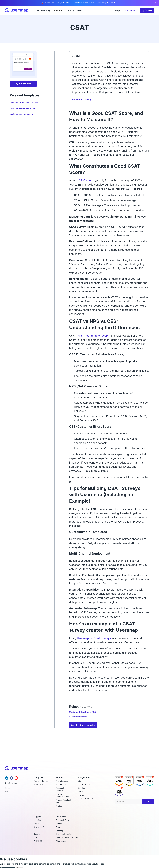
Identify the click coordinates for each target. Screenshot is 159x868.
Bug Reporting (62, 784)
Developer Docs (40, 827)
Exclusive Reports (63, 834)
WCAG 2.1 (38, 841)
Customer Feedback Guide (67, 838)
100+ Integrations (86, 798)
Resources (61, 817)
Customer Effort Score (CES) (83, 712)
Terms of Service (41, 781)
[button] (60, 10)
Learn (80, 10)
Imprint (7, 791)
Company (38, 778)
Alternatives (61, 841)
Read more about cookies (93, 864)
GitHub (81, 795)
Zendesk (82, 788)
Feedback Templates (65, 820)
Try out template (23, 84)
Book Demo (130, 10)
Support (37, 817)
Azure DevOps (84, 784)
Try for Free (147, 10)
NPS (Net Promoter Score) (94, 336)
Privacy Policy (40, 784)
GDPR (36, 838)
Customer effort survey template (24, 103)
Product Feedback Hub (64, 801)
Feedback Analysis (60, 789)
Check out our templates (83, 725)
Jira (80, 781)
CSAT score (86, 180)
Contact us (9, 788)
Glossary (60, 831)
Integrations (84, 778)
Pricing (59, 806)
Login (118, 10)
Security (37, 834)
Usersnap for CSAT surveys (94, 638)
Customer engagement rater (23, 114)
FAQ (35, 831)
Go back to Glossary (82, 100)
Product (60, 778)
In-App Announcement (62, 795)
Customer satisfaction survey (23, 108)
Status (36, 824)
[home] (17, 10)
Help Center (39, 820)
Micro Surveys (62, 781)
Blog (58, 827)
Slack (81, 791)
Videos (59, 824)
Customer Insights (78, 717)
